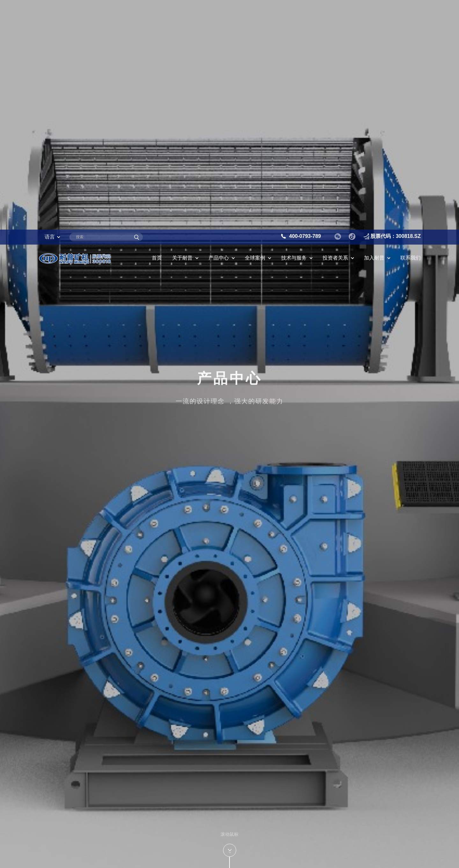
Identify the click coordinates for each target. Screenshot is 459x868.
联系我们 (411, 28)
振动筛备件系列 (67, 835)
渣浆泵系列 (61, 772)
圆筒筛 (55, 814)
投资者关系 (335, 28)
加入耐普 (374, 28)
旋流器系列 (61, 857)
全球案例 (255, 28)
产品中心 (219, 28)
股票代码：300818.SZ (396, 7)
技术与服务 (294, 28)
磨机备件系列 (64, 793)
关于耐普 (182, 28)
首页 (157, 28)
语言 (50, 7)
